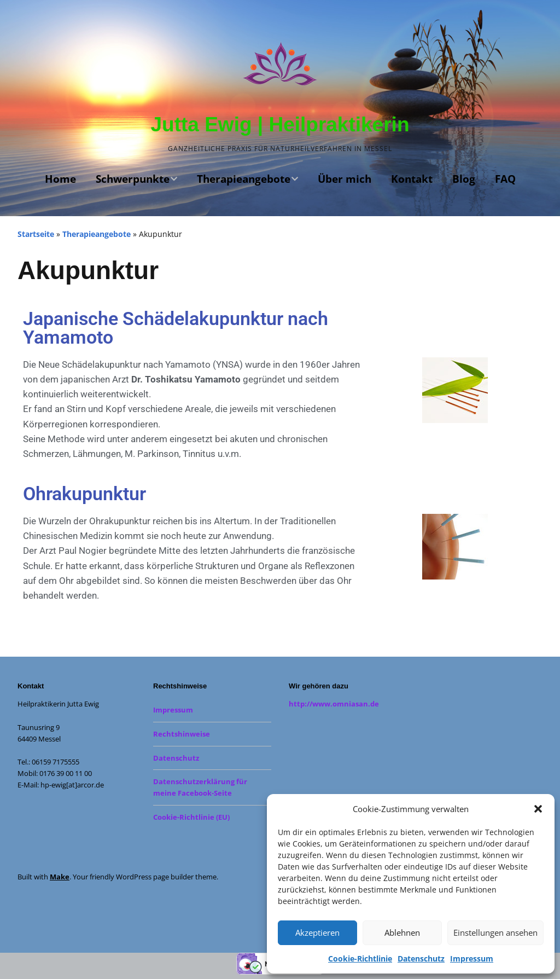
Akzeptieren (317, 932)
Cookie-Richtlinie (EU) (191, 817)
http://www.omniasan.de (334, 704)
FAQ (505, 179)
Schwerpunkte (133, 179)
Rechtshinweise (182, 734)
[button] (538, 809)
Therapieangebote (244, 179)
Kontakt (412, 179)
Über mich (345, 179)
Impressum (472, 958)
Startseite (36, 234)
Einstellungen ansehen (495, 932)
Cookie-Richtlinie (360, 958)
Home (60, 179)
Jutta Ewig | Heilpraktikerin (280, 124)
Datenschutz (421, 958)
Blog (464, 179)
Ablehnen (402, 932)
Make (60, 877)
